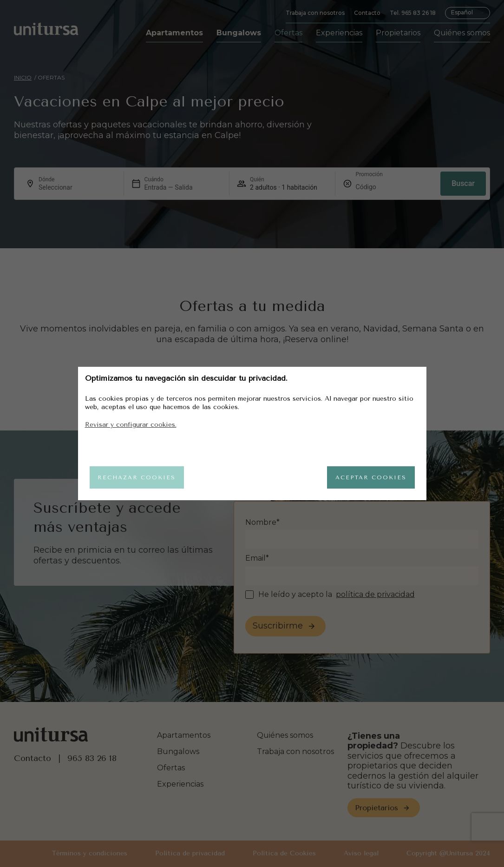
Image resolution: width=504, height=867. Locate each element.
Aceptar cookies (367, 477)
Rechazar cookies (141, 477)
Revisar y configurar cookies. (131, 423)
